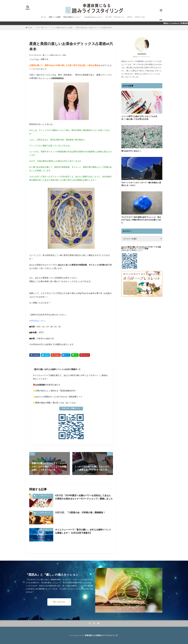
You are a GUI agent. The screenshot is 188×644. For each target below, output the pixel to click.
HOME (30, 28)
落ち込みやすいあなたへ (131, 151)
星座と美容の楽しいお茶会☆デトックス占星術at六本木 (94, 28)
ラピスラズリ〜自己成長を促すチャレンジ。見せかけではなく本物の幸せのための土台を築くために (141, 220)
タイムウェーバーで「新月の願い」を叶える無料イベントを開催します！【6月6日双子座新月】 (83, 531)
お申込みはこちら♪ (37, 321)
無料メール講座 (55, 17)
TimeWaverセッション (93, 17)
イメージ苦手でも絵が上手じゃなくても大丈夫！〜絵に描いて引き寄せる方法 (139, 118)
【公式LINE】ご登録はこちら (70, 408)
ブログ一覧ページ (41, 28)
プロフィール (140, 17)
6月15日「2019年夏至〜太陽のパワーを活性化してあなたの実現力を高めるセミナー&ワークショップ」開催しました (84, 497)
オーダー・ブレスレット (115, 17)
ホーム (44, 17)
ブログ (129, 17)
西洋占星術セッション (72, 17)
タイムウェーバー (47, 530)
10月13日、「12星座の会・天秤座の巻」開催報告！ (80, 512)
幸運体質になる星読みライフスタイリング (101, 635)
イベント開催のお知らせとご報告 (62, 28)
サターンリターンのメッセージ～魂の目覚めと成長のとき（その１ (141, 184)
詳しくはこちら (59, 602)
